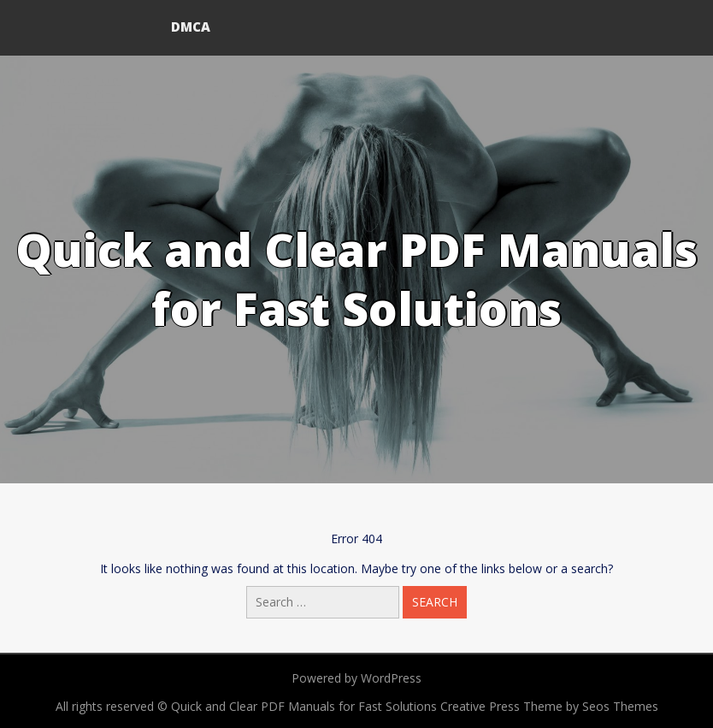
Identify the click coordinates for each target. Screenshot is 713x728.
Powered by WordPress (356, 678)
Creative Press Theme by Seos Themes (549, 706)
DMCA (191, 27)
